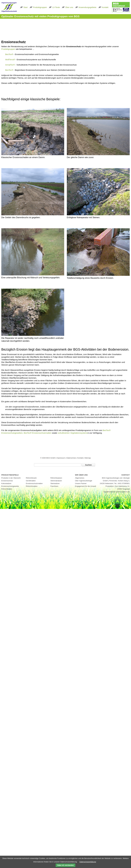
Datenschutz (71, 458)
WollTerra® (10, 60)
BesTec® (9, 70)
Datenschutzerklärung (88, 862)
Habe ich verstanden (65, 865)
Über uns (69, 7)
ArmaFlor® (10, 65)
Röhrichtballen (7, 489)
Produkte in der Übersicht (11, 478)
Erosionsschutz (7, 481)
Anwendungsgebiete (88, 7)
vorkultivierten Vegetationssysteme (73, 433)
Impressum (61, 458)
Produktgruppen (40, 7)
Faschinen (54, 486)
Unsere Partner (81, 483)
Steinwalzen (55, 483)
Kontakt (105, 7)
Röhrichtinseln (31, 478)
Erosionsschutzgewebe (10, 486)
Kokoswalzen (6, 483)
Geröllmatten (31, 481)
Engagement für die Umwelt (86, 486)
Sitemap (88, 458)
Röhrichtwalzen (56, 478)
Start (26, 7)
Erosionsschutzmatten (34, 483)
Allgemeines (80, 478)
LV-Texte (56, 7)
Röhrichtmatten (32, 486)
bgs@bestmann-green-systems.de (117, 492)
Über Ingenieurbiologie (84, 481)
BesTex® (9, 54)
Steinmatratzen (56, 481)
